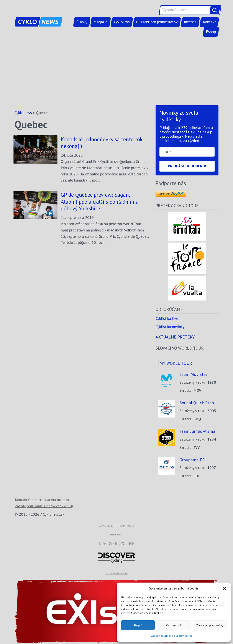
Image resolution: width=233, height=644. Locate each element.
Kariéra (51, 500)
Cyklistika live (167, 318)
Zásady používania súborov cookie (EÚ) (44, 506)
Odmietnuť (174, 625)
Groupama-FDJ (193, 460)
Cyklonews (23, 113)
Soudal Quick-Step (197, 403)
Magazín (101, 22)
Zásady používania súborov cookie (172, 636)
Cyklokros (122, 22)
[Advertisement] (116, 71)
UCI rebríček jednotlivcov (157, 22)
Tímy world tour (174, 363)
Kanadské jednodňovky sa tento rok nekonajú (102, 143)
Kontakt (209, 22)
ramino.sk (129, 526)
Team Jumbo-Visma (197, 431)
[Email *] (187, 152)
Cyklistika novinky (170, 327)
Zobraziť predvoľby (210, 625)
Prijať (138, 625)
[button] (224, 588)
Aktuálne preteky (175, 337)
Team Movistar (193, 374)
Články (82, 22)
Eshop (211, 32)
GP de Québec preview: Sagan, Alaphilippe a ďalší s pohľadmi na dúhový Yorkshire (100, 201)
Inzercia (190, 22)
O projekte (36, 500)
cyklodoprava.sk (116, 573)
